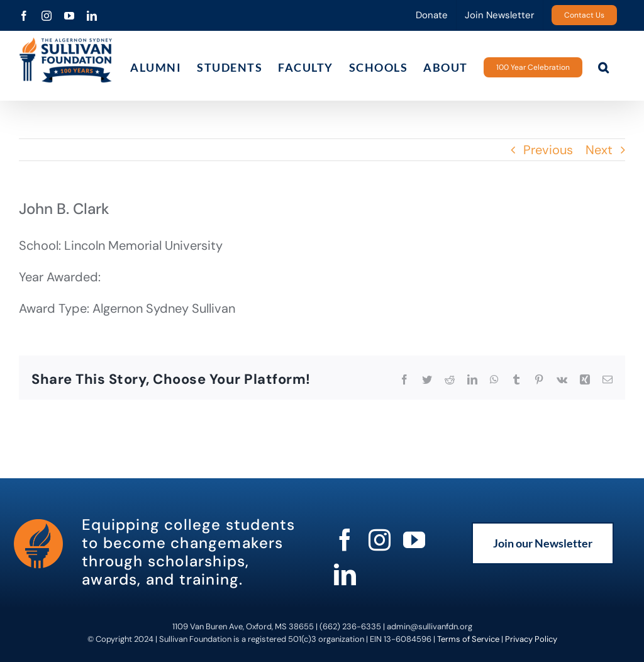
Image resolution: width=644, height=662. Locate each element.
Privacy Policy (531, 639)
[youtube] (414, 540)
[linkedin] (345, 574)
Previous (548, 150)
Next (599, 150)
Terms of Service (468, 639)
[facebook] (345, 540)
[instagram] (380, 540)
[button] (604, 67)
